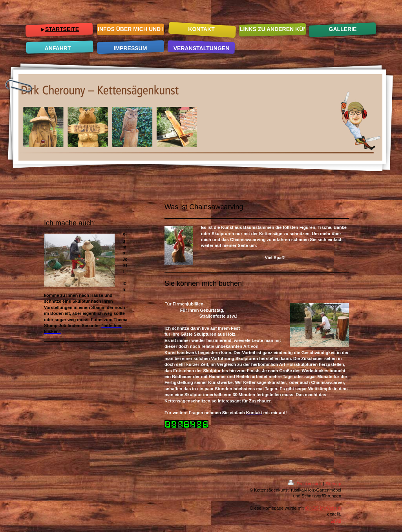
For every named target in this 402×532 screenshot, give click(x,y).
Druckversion (305, 484)
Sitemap (333, 484)
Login (336, 520)
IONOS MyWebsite (323, 508)
